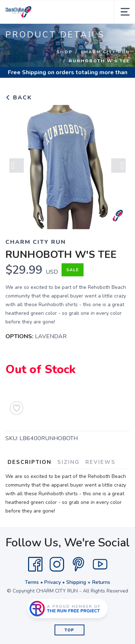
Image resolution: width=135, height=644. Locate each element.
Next (118, 166)
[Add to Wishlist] (17, 408)
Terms (32, 582)
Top (69, 630)
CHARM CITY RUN (105, 52)
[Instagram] (57, 564)
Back (19, 98)
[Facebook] (35, 564)
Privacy (53, 582)
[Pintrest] (78, 564)
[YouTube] (100, 564)
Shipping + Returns (88, 582)
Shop (64, 52)
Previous (17, 166)
